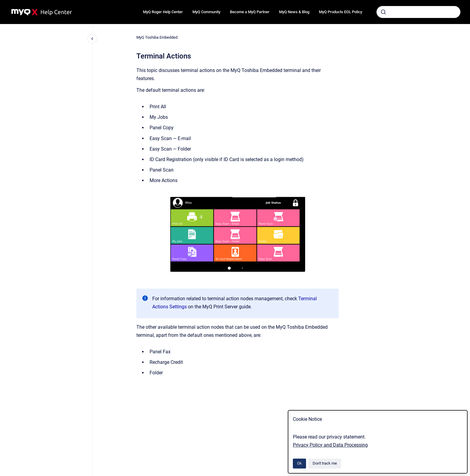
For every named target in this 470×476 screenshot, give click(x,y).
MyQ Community (206, 12)
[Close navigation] (92, 39)
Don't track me (325, 463)
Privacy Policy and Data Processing (330, 445)
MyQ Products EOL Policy (341, 12)
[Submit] (383, 12)
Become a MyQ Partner (250, 12)
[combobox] (418, 12)
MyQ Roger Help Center (163, 12)
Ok (299, 463)
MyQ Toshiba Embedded (157, 37)
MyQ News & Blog (294, 12)
